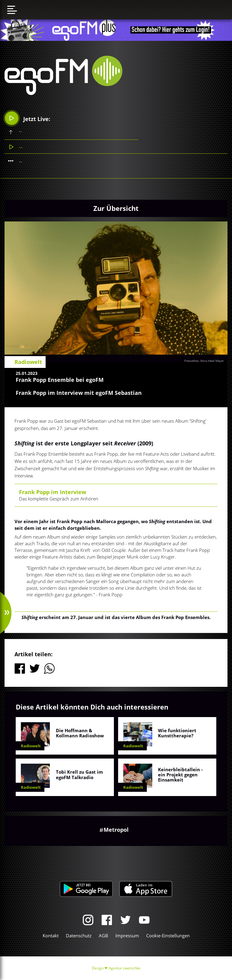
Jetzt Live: (28, 118)
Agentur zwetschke (124, 968)
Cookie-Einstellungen (168, 936)
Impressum (127, 936)
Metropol (116, 830)
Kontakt (51, 936)
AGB (103, 936)
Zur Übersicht (116, 208)
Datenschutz (79, 936)
